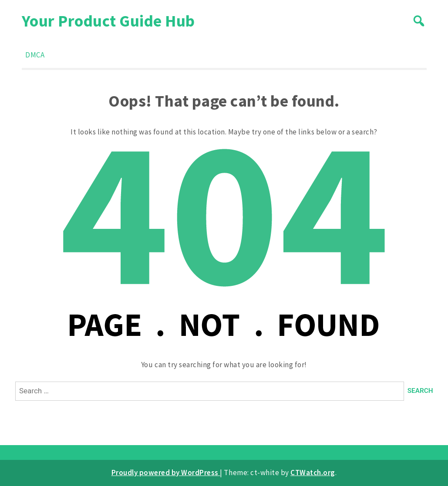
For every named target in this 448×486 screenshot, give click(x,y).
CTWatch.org (313, 473)
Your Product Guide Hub (108, 21)
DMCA (35, 55)
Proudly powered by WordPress (166, 473)
